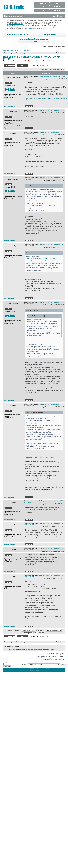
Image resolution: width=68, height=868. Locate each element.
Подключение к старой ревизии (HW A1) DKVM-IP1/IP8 (32, 58)
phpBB (30, 669)
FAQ (54, 16)
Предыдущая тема (46, 70)
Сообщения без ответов (11, 50)
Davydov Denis (48, 61)
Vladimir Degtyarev (36, 61)
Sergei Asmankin (18, 61)
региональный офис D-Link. (36, 28)
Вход (7, 16)
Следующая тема (59, 70)
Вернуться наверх (10, 106)
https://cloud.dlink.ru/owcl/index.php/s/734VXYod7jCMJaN (46, 99)
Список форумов (9, 53)
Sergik (27, 61)
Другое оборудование (23, 53)
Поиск (61, 16)
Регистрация (16, 16)
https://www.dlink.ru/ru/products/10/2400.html (41, 221)
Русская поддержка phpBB (34, 670)
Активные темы (25, 50)
